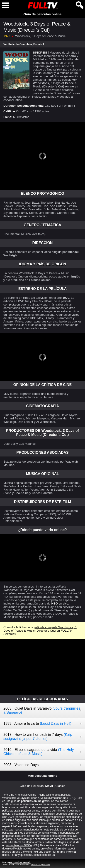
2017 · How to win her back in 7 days (38, 737)
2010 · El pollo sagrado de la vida (39, 752)
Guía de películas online (43, 14)
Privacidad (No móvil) (40, 865)
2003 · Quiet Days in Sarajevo (42, 710)
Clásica (60, 786)
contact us (49, 855)
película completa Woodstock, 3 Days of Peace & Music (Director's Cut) (40, 629)
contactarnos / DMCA (19, 845)
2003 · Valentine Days (21, 765)
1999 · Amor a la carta (37, 723)
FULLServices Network (20, 862)
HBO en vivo (60, 603)
